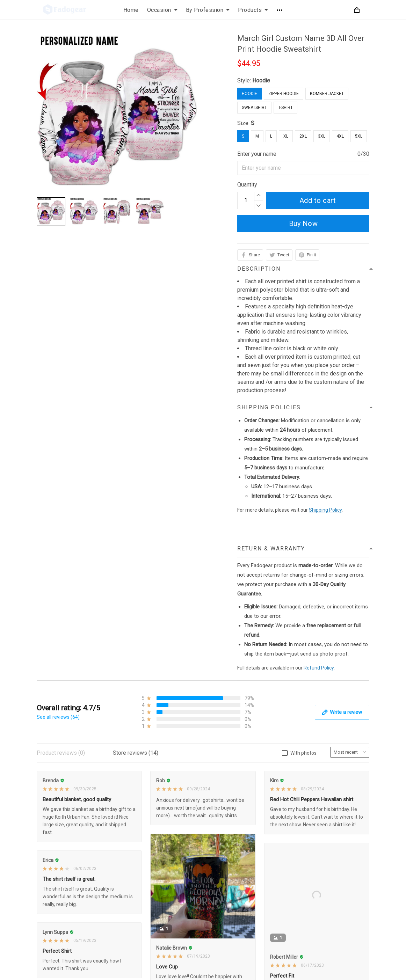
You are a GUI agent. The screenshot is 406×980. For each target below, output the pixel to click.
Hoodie (261, 81)
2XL (303, 136)
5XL (359, 136)
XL (286, 136)
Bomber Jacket (327, 94)
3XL (322, 136)
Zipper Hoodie (284, 94)
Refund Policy (319, 668)
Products (253, 10)
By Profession (208, 10)
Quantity (247, 185)
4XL (340, 136)
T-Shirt (285, 108)
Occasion (162, 10)
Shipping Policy (325, 510)
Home (131, 10)
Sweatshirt (254, 108)
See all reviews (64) (58, 717)
